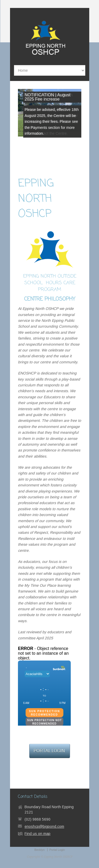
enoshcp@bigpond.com (44, 826)
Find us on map (37, 834)
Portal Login (57, 850)
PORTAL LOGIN (50, 751)
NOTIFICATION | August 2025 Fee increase (48, 97)
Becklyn (39, 850)
